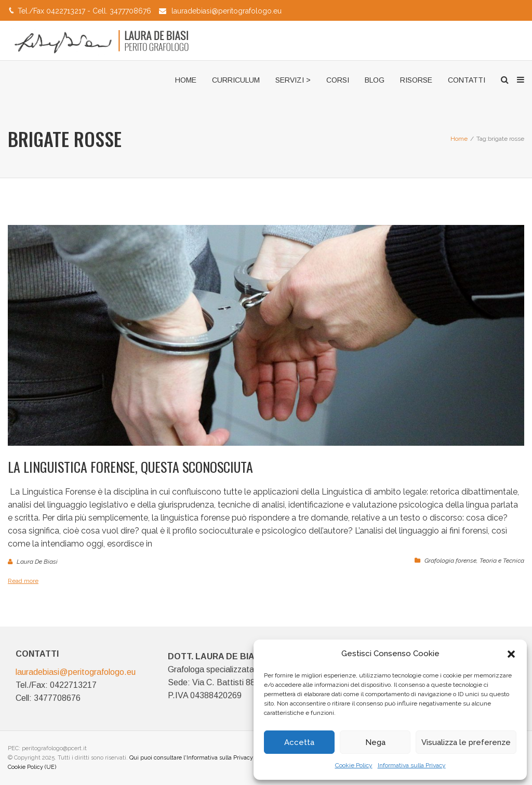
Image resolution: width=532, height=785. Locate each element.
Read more (23, 581)
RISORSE (416, 80)
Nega (375, 742)
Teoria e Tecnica (502, 561)
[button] (511, 654)
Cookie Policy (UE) (32, 767)
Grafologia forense (450, 561)
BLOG (375, 80)
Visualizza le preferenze (466, 742)
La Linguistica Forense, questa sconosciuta (130, 467)
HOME (186, 80)
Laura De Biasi (37, 562)
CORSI (338, 80)
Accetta (299, 742)
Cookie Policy (354, 765)
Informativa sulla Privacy (412, 765)
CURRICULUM (236, 80)
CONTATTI (467, 80)
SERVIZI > (293, 80)
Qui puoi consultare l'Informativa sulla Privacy (191, 758)
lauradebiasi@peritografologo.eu (227, 11)
